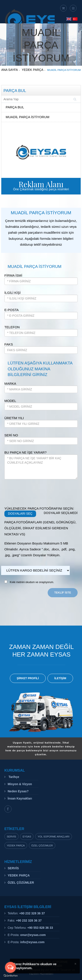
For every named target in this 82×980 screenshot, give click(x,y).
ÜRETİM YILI (14, 418)
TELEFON (12, 327)
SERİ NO (11, 435)
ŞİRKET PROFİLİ (28, 678)
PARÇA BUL (15, 107)
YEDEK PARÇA (19, 875)
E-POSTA (11, 310)
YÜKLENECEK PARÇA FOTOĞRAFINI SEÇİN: (39, 508)
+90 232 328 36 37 (32, 913)
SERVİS (13, 868)
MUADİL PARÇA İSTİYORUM (28, 117)
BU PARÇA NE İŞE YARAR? (25, 452)
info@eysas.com (32, 942)
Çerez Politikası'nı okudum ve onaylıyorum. (35, 966)
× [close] (75, 964)
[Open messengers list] (10, 967)
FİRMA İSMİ (13, 275)
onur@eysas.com (33, 935)
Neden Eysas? (18, 791)
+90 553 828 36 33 (40, 928)
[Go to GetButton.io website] (10, 976)
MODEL (10, 401)
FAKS (9, 344)
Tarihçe (13, 777)
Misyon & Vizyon (20, 784)
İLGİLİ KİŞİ (12, 293)
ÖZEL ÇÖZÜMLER (21, 883)
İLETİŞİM (60, 678)
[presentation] (38, 492)
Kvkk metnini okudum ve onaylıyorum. (32, 582)
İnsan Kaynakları (20, 798)
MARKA (10, 384)
